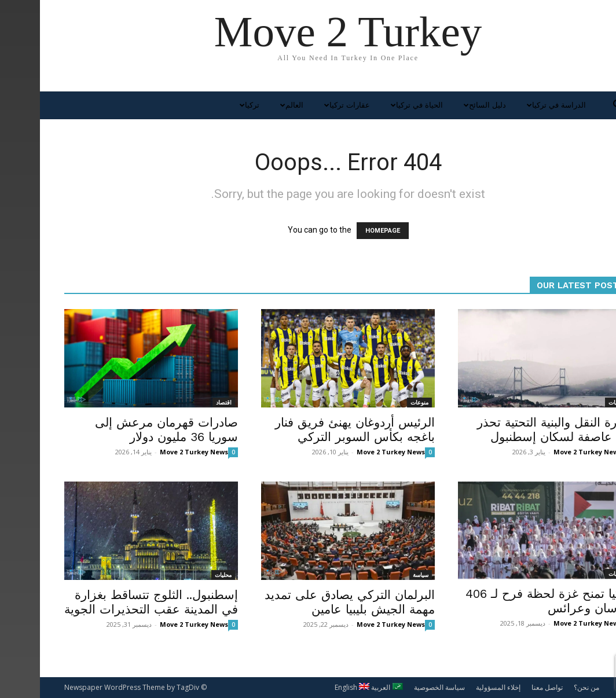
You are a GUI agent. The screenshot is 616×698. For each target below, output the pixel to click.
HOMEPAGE (343, 231)
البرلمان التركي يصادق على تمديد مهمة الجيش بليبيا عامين (310, 602)
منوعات (379, 402)
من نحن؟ (547, 687)
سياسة (381, 575)
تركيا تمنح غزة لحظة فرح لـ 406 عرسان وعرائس (509, 601)
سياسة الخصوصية (399, 687)
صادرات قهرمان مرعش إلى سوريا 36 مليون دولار (126, 429)
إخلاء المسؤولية (458, 687)
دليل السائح (443, 105)
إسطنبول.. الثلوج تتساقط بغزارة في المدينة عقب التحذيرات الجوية (111, 602)
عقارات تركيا (306, 105)
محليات (577, 402)
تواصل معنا (507, 687)
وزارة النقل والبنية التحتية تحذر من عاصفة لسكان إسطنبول (514, 429)
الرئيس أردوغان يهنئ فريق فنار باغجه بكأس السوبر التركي (315, 429)
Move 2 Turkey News (154, 452)
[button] (578, 106)
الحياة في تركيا (375, 105)
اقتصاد (184, 402)
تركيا (208, 105)
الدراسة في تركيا (515, 105)
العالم (250, 105)
